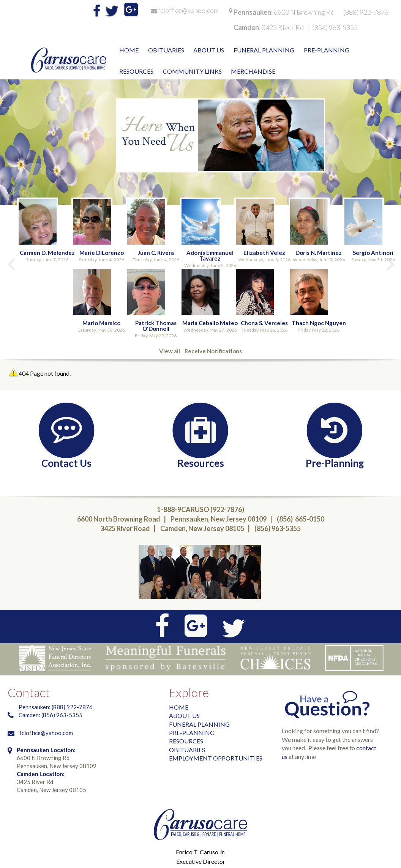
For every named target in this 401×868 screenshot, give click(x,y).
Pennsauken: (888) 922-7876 (56, 707)
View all (170, 351)
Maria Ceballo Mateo (210, 323)
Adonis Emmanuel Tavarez (210, 255)
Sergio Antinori (373, 253)
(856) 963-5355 (335, 27)
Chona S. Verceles (264, 323)
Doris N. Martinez (319, 253)
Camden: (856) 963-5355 (51, 715)
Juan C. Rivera (156, 253)
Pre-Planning (335, 462)
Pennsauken (252, 12)
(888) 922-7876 (366, 12)
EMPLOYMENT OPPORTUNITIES (216, 758)
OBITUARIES (187, 750)
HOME (179, 707)
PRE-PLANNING (192, 733)
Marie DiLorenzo (102, 253)
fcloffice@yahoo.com (188, 10)
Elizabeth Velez (264, 253)
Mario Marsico (101, 323)
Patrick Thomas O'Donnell (156, 326)
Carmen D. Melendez (47, 253)
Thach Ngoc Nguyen (319, 323)
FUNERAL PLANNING (199, 724)
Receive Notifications (213, 351)
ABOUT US (184, 715)
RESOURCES (186, 741)
